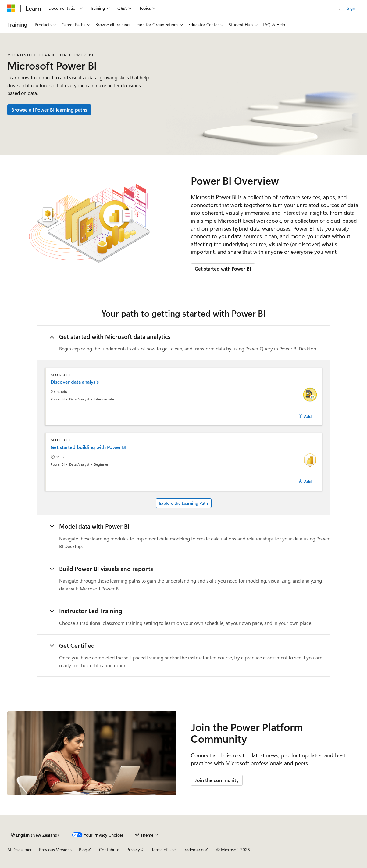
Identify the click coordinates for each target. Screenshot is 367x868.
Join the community (217, 780)
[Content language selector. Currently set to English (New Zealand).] (35, 835)
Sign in (353, 8)
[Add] (305, 416)
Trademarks (194, 850)
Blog (83, 850)
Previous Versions (55, 850)
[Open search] (338, 8)
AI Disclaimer (20, 850)
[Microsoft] (11, 8)
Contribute (109, 850)
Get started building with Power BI (89, 447)
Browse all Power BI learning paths (49, 110)
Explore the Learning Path (184, 503)
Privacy (133, 850)
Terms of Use (164, 850)
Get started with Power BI (223, 269)
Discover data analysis (75, 382)
